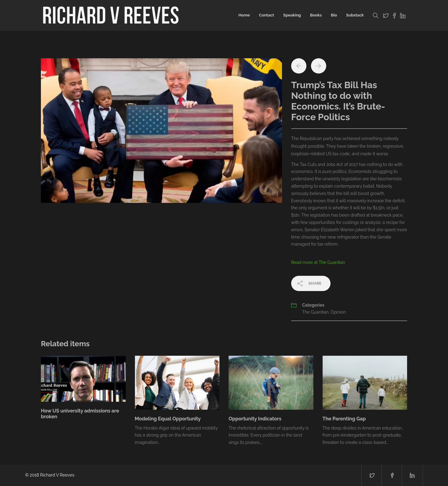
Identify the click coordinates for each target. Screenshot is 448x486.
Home (244, 15)
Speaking (292, 15)
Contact (267, 15)
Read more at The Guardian (318, 262)
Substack (355, 15)
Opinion (338, 312)
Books (316, 15)
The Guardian (315, 312)
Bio (334, 15)
